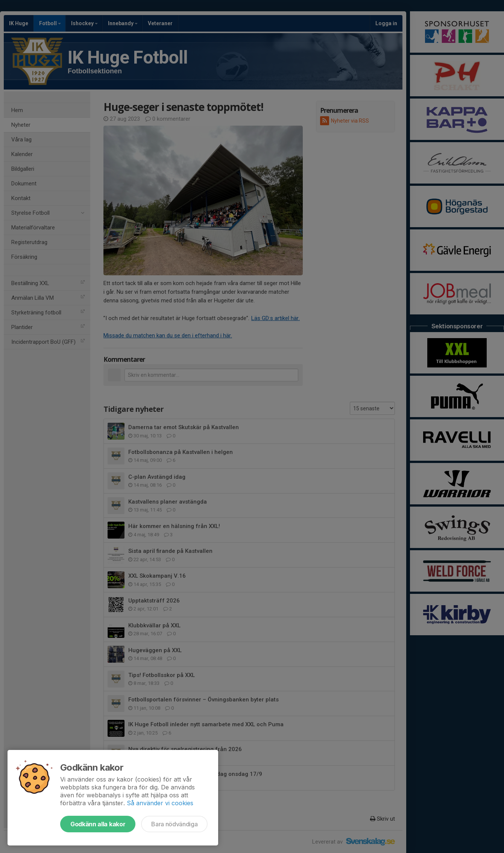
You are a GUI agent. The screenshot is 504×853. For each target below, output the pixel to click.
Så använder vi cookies (160, 803)
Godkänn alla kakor (98, 824)
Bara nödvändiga (174, 824)
